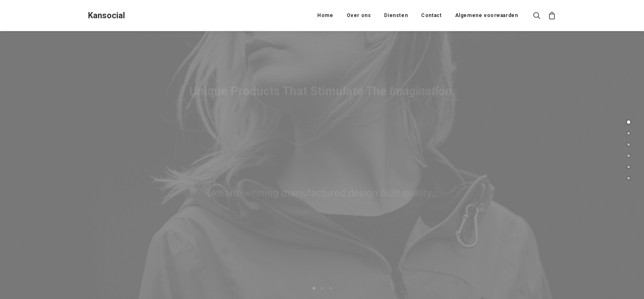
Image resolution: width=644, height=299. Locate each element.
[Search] (539, 15)
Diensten (396, 15)
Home (325, 15)
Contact (431, 15)
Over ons (359, 15)
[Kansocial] (107, 15)
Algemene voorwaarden (487, 15)
